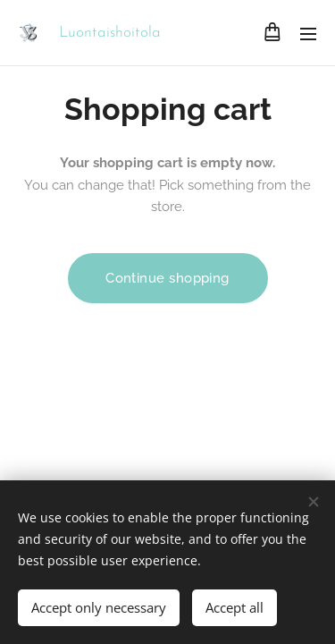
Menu (308, 34)
